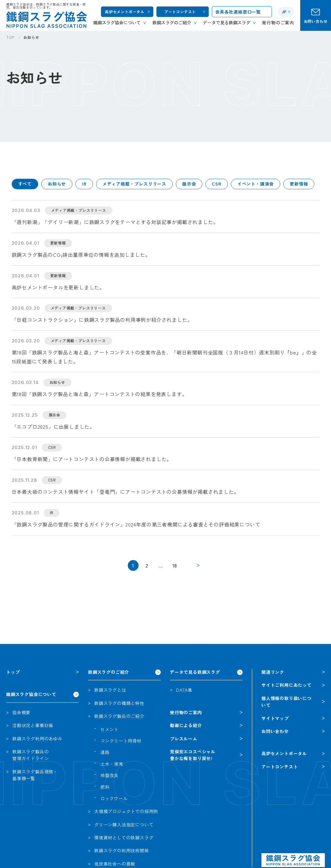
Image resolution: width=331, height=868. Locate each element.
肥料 (105, 787)
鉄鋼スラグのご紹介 (109, 672)
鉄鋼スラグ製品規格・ (35, 775)
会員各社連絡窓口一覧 (238, 12)
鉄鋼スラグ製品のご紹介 (119, 716)
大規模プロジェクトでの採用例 (126, 811)
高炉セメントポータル (125, 12)
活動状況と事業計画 (33, 725)
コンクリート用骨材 (121, 741)
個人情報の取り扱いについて (287, 702)
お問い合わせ (316, 21)
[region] (169, 40)
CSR (216, 184)
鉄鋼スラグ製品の (30, 755)
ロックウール (114, 798)
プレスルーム (184, 739)
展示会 (189, 184)
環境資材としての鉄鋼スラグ (124, 837)
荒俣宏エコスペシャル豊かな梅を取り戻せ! (193, 755)
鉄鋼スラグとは (110, 690)
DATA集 (184, 690)
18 (175, 565)
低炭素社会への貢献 (115, 864)
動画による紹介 (186, 725)
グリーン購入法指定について (124, 825)
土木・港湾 (112, 764)
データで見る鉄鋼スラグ (195, 672)
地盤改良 (109, 775)
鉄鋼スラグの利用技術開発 (122, 850)
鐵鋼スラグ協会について (31, 694)
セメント (109, 729)
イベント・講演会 (256, 184)
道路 (105, 752)
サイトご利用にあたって (287, 685)
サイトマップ (275, 718)
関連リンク (273, 672)
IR (84, 184)
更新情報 (299, 184)
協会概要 (21, 712)
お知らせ (57, 184)
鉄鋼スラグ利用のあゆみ (37, 739)
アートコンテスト (180, 12)
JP (284, 12)
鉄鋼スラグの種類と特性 (119, 703)
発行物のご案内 (186, 712)
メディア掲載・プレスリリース (134, 184)
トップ (13, 672)
